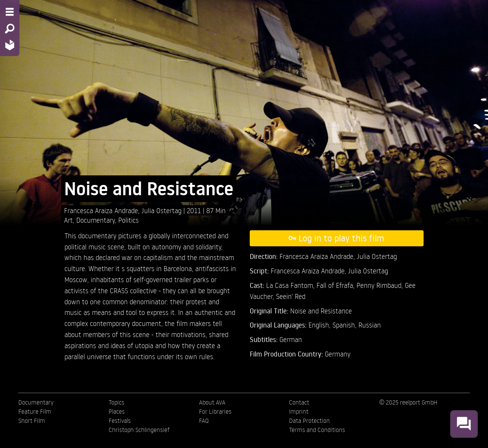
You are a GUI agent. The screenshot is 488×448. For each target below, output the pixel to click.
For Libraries (215, 411)
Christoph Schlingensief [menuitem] (139, 430)
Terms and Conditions (317, 430)
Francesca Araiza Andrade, (103, 210)
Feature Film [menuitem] (35, 411)
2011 (195, 210)
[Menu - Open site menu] (10, 12)
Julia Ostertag (162, 210)
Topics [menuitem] (116, 402)
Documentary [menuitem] (36, 402)
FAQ (204, 421)
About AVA (212, 402)
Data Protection (309, 421)
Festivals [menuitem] (120, 421)
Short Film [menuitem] (32, 421)
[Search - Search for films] (10, 29)
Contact (299, 402)
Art (68, 220)
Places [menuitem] (117, 411)
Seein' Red (291, 296)
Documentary (96, 220)
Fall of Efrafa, (336, 285)
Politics (128, 220)
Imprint (299, 411)
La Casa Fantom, (291, 285)
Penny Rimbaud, (381, 285)
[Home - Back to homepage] (10, 45)
